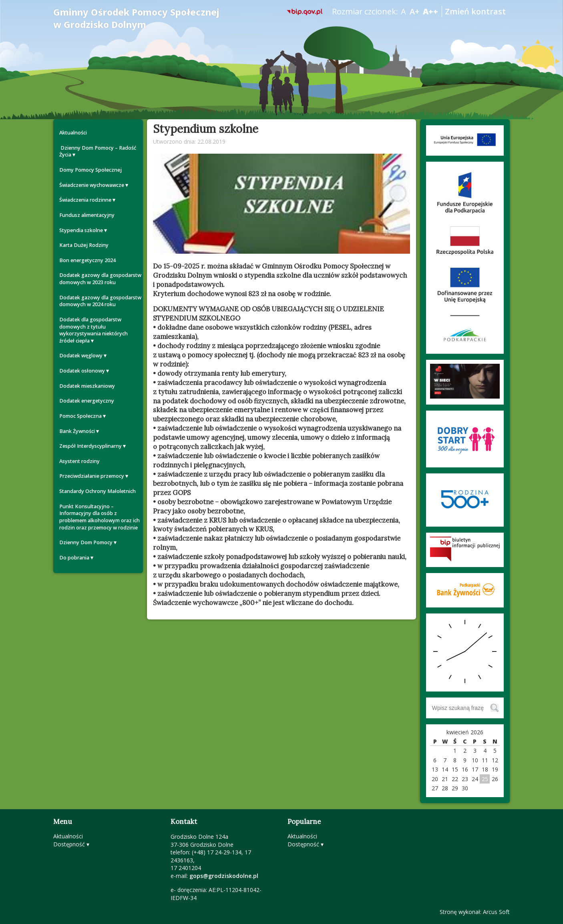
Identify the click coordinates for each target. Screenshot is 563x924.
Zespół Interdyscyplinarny (90, 446)
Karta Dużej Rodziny (84, 245)
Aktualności (73, 133)
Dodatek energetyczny (87, 401)
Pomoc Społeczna (80, 416)
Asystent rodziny (79, 461)
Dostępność (69, 844)
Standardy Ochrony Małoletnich (98, 491)
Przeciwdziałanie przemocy (92, 476)
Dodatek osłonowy (82, 371)
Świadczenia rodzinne (85, 200)
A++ (430, 11)
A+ (414, 11)
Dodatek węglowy (81, 356)
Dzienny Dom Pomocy (86, 542)
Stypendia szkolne (81, 230)
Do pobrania (74, 558)
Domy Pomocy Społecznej (90, 170)
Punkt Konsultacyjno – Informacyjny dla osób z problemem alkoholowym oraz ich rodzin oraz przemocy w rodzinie (100, 517)
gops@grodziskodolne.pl (224, 876)
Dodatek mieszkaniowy (87, 386)
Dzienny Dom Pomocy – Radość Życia (98, 151)
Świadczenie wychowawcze (92, 185)
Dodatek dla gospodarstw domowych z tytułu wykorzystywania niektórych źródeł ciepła (93, 330)
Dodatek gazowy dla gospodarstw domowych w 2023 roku (100, 279)
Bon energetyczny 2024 (87, 260)
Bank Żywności (77, 431)
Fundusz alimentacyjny (87, 215)
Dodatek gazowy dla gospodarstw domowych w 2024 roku (100, 301)
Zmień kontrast (475, 11)
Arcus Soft (496, 912)
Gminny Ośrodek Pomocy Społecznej (136, 18)
